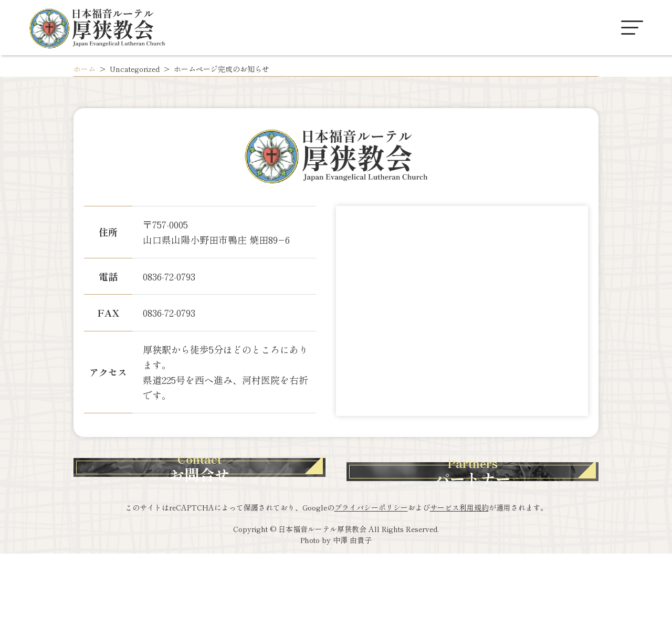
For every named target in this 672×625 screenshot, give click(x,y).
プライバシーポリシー (371, 579)
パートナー (438, 506)
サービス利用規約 (459, 579)
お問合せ (234, 506)
